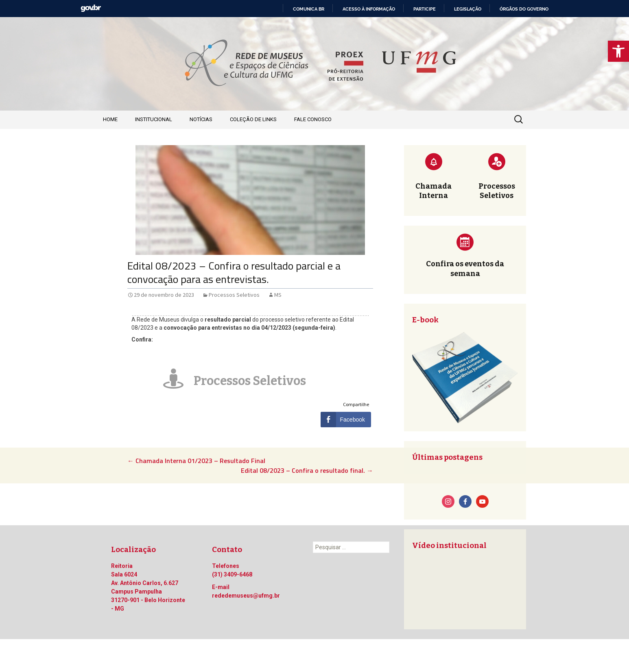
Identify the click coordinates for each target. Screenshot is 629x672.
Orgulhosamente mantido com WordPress (159, 655)
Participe (425, 9)
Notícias (201, 119)
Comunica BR (309, 9)
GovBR (91, 8)
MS (278, 295)
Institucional (154, 119)
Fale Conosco (313, 119)
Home (110, 119)
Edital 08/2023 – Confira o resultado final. (307, 470)
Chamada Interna (434, 191)
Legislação (468, 9)
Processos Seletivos (234, 295)
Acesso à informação (369, 9)
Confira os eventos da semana (465, 269)
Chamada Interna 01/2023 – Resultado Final (196, 461)
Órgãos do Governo (524, 9)
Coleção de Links (253, 119)
